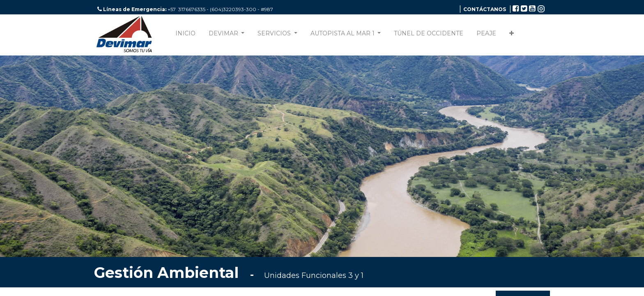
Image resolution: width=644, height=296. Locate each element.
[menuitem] (185, 35)
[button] (512, 35)
